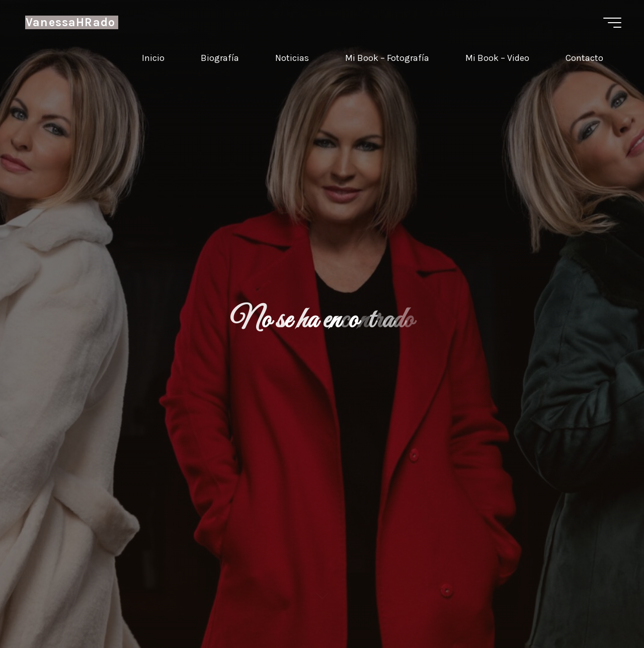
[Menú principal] (612, 23)
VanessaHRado (70, 22)
